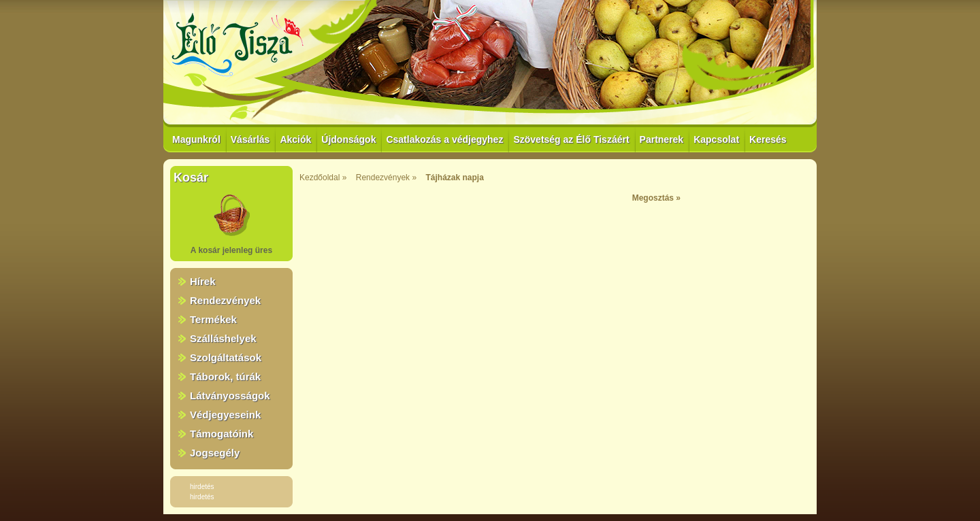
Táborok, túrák (225, 376)
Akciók (295, 139)
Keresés (768, 139)
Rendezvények (225, 300)
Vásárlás (250, 139)
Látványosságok (230, 396)
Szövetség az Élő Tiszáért (571, 139)
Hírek (203, 281)
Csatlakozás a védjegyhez (444, 139)
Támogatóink (222, 434)
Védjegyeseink (225, 415)
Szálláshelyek (223, 338)
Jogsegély (215, 453)
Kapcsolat (716, 139)
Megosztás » (656, 198)
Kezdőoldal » (323, 178)
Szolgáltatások (226, 357)
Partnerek (662, 139)
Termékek (213, 319)
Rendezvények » (386, 178)
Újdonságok (348, 139)
